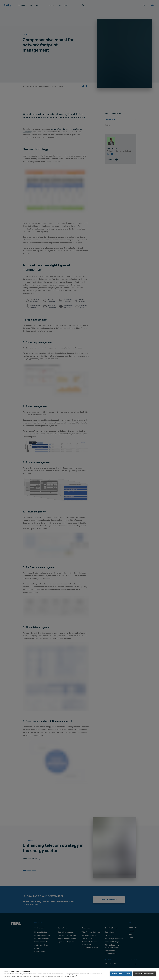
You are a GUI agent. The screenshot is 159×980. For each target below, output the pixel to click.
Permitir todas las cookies (121, 974)
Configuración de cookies (144, 974)
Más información (72, 976)
